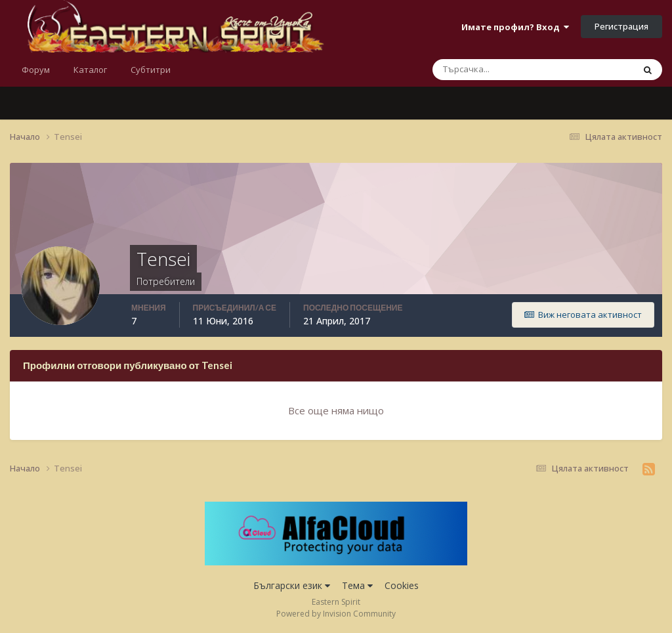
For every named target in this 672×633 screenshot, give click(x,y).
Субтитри (151, 70)
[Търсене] (492, 70)
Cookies (402, 585)
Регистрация (621, 26)
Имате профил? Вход (515, 27)
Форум (36, 70)
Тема (357, 585)
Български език (292, 585)
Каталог (90, 70)
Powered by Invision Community (336, 614)
